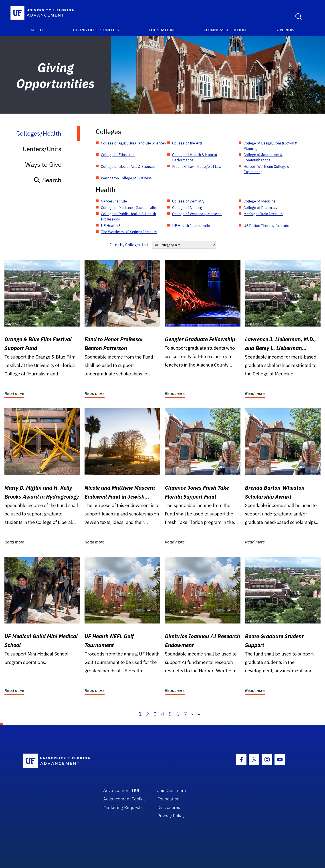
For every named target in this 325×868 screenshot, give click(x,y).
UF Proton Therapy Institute (266, 226)
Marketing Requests (123, 807)
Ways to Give (43, 164)
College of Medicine (259, 201)
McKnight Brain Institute (263, 214)
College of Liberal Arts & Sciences (128, 166)
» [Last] (199, 714)
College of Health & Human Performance (195, 157)
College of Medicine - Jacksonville (129, 208)
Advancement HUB (122, 790)
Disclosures (169, 807)
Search (47, 180)
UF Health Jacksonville (191, 226)
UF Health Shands (116, 226)
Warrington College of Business (126, 178)
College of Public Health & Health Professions (128, 216)
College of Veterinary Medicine (197, 214)
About (37, 30)
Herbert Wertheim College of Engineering (267, 169)
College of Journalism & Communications (263, 157)
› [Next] (192, 714)
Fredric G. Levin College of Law (197, 166)
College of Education (118, 155)
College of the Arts (187, 143)
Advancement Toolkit (124, 799)
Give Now (285, 30)
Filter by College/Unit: (129, 245)
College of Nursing (187, 208)
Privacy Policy (171, 816)
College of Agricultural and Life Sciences (133, 143)
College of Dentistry (188, 201)
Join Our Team (172, 790)
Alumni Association (225, 30)
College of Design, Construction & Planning (270, 146)
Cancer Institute (114, 201)
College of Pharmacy (260, 208)
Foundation (161, 30)
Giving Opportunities (96, 30)
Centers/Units (42, 149)
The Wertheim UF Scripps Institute (129, 232)
